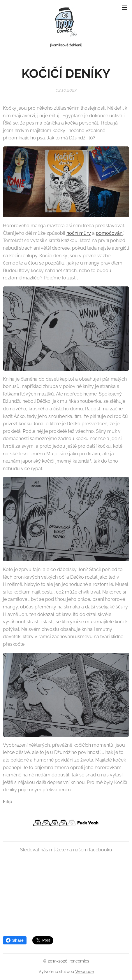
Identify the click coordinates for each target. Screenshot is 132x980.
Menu (125, 8)
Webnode (85, 972)
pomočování (110, 233)
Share (15, 940)
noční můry (79, 233)
